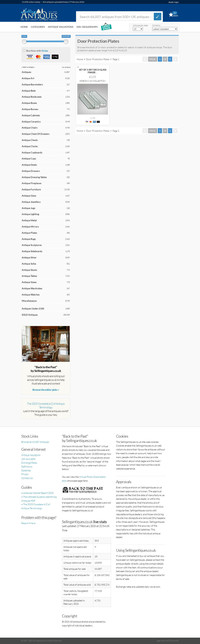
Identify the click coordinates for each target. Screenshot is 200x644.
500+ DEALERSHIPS (87, 27)
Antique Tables (29, 276)
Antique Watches (31, 295)
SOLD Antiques (30, 315)
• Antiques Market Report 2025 (37, 493)
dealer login (174, 2)
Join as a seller (28, 459)
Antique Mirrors (30, 227)
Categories (38, 27)
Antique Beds (29, 91)
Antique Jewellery (31, 202)
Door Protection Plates (98, 59)
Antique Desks (29, 165)
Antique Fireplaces (32, 183)
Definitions (27, 467)
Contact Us (27, 478)
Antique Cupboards (32, 152)
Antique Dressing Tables (34, 177)
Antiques (26, 72)
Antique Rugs (29, 239)
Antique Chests (30, 140)
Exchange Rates (29, 463)
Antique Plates (29, 233)
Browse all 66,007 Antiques (35, 442)
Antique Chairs (30, 128)
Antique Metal (29, 220)
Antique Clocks (30, 146)
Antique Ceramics (31, 122)
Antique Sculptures (32, 245)
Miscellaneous (29, 301)
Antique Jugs (28, 208)
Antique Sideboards (32, 251)
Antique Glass (29, 196)
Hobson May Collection (93, 81)
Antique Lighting (30, 214)
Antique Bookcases (32, 97)
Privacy (25, 474)
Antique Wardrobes (32, 288)
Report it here (28, 523)
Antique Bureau (30, 109)
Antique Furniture (31, 189)
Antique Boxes (29, 103)
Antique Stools (29, 270)
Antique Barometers (32, 84)
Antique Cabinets (31, 115)
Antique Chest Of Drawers (36, 134)
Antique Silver (29, 257)
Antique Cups (29, 158)
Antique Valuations (61, 27)
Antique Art (28, 78)
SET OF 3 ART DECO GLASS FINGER (93, 71)
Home (24, 27)
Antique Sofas (29, 264)
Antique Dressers (31, 171)
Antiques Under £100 (33, 308)
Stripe (45, 51)
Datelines (26, 470)
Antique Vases (29, 282)
